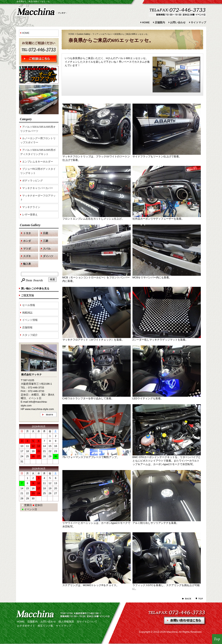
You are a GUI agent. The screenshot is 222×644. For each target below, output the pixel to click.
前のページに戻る (186, 599)
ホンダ (27, 241)
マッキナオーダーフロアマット (38, 198)
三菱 (46, 241)
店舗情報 (27, 327)
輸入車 (27, 264)
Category (26, 119)
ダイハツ (48, 256)
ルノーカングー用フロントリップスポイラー (38, 140)
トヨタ (27, 233)
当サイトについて (87, 622)
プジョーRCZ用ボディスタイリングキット (38, 171)
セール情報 (29, 305)
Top (217, 639)
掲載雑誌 (27, 313)
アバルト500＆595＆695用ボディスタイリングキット (38, 152)
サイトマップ (198, 22)
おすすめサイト (26, 626)
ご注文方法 (27, 295)
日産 (46, 233)
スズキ (27, 256)
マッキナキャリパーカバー (38, 188)
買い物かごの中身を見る (35, 288)
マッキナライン (31, 207)
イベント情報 (30, 320)
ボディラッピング (32, 181)
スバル (47, 249)
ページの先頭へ (198, 599)
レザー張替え (30, 215)
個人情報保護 (66, 622)
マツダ (27, 249)
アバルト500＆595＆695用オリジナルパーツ (38, 129)
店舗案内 (160, 22)
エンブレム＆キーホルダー (38, 162)
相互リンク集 (45, 626)
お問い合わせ (178, 22)
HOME (146, 22)
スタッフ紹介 (30, 335)
